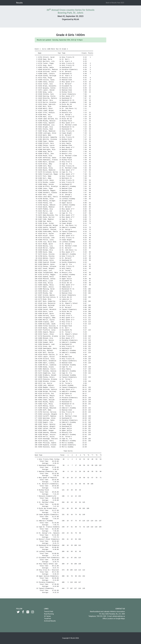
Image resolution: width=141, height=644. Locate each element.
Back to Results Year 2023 (115, 3)
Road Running (49, 614)
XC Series (47, 616)
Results (19, 3)
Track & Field (49, 612)
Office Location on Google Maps (114, 619)
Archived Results (50, 621)
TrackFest (47, 619)
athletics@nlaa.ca (119, 616)
